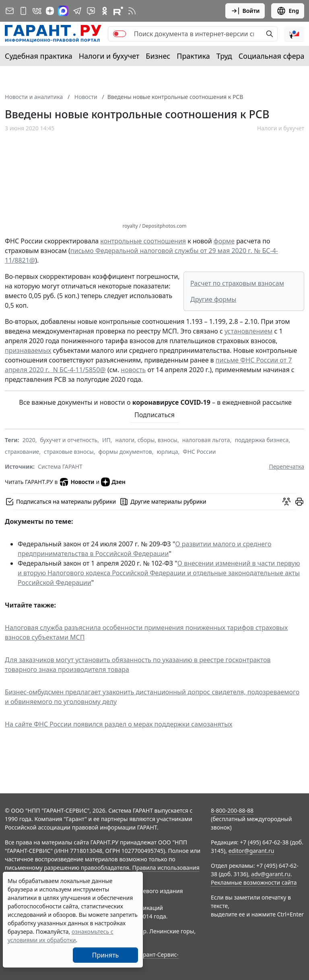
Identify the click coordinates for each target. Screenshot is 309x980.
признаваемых (28, 350)
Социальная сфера (272, 56)
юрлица (167, 452)
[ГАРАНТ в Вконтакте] (37, 11)
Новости (77, 482)
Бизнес (158, 56)
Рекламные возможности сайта (254, 882)
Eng (288, 11)
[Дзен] (50, 11)
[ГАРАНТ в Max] (63, 11)
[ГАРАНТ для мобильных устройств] (23, 11)
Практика (193, 56)
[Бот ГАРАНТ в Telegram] (91, 11)
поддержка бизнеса (262, 440)
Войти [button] (245, 11)
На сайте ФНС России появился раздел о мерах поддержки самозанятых (118, 724)
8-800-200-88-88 (232, 810)
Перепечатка (286, 466)
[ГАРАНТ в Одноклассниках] (105, 11)
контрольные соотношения (143, 241)
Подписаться (154, 415)
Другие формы (213, 299)
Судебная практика (39, 56)
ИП (106, 440)
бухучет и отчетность (69, 440)
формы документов (125, 452)
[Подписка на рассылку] (10, 11)
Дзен (113, 482)
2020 (29, 440)
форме (224, 241)
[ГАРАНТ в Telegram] (77, 11)
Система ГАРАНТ (60, 466)
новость (133, 370)
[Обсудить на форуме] (286, 502)
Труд (224, 56)
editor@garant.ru (251, 851)
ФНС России (199, 452)
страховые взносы (69, 452)
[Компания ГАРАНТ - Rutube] (118, 11)
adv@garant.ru (271, 874)
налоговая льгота (206, 440)
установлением (248, 331)
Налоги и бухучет (109, 56)
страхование (22, 452)
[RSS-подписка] (132, 11)
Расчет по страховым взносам (237, 283)
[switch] (119, 34)
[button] (294, 34)
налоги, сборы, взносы (146, 440)
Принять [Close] (106, 955)
